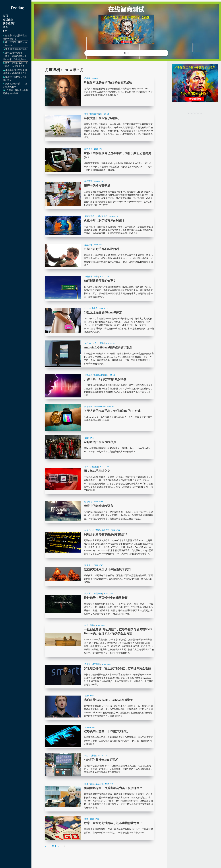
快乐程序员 (9, 23)
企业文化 (88, 245)
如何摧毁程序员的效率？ (99, 287)
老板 (86, 784)
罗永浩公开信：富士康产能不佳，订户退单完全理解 (99, 675)
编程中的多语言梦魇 (99, 194)
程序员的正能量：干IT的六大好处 (99, 736)
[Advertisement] (195, 170)
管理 (92, 784)
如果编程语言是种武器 (16, 49)
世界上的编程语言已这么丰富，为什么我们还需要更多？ (99, 160)
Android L (89, 343)
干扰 (96, 277)
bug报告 (93, 756)
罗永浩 (87, 664)
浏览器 (104, 216)
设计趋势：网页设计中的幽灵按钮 (99, 604)
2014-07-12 (104, 308)
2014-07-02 (95, 819)
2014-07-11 (112, 407)
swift (86, 530)
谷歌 (102, 343)
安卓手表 (88, 407)
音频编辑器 (99, 375)
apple (92, 530)
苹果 (98, 530)
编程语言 (88, 149)
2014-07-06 (90, 696)
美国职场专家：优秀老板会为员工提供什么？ (99, 796)
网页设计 (88, 565)
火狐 (98, 216)
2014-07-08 (116, 530)
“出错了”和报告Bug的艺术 (99, 765)
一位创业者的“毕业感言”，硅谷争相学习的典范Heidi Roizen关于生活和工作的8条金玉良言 (99, 640)
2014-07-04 (90, 727)
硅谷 (92, 625)
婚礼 (86, 114)
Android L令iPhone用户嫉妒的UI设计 (99, 354)
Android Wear (100, 407)
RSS (5, 31)
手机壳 (94, 308)
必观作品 (8, 19)
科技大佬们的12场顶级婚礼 (99, 126)
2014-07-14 (104, 114)
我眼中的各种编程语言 (99, 511)
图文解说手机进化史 (99, 479)
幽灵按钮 (98, 593)
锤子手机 (96, 664)
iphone (87, 308)
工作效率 (88, 277)
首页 (6, 16)
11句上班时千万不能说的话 (99, 255)
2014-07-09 (104, 467)
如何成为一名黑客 (14, 53)
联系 (6, 27)
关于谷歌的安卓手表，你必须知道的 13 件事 (99, 417)
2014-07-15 (97, 78)
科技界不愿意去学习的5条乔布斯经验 (99, 91)
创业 (86, 625)
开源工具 (88, 375)
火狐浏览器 (89, 216)
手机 (86, 467)
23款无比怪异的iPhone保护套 (99, 321)
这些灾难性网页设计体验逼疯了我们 (99, 574)
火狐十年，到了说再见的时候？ (99, 225)
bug (86, 756)
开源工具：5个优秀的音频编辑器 (99, 386)
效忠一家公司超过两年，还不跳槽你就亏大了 (99, 828)
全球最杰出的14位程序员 (99, 447)
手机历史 (94, 467)
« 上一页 (50, 846)
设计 (97, 343)
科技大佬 (94, 114)
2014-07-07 (99, 565)
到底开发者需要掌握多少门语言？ (99, 542)
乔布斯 (87, 78)
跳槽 (86, 819)
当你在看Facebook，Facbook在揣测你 (99, 707)
